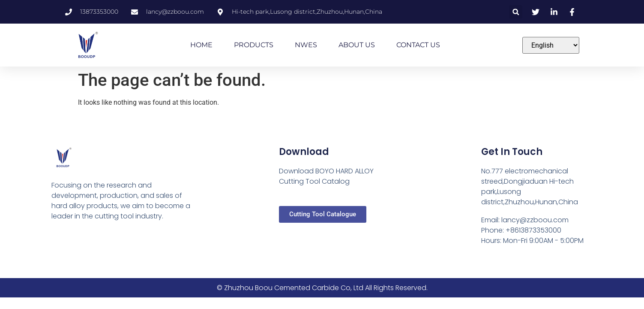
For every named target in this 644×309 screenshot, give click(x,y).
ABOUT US (357, 45)
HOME (201, 45)
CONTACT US (418, 45)
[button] (516, 12)
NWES (306, 45)
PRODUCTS (254, 45)
